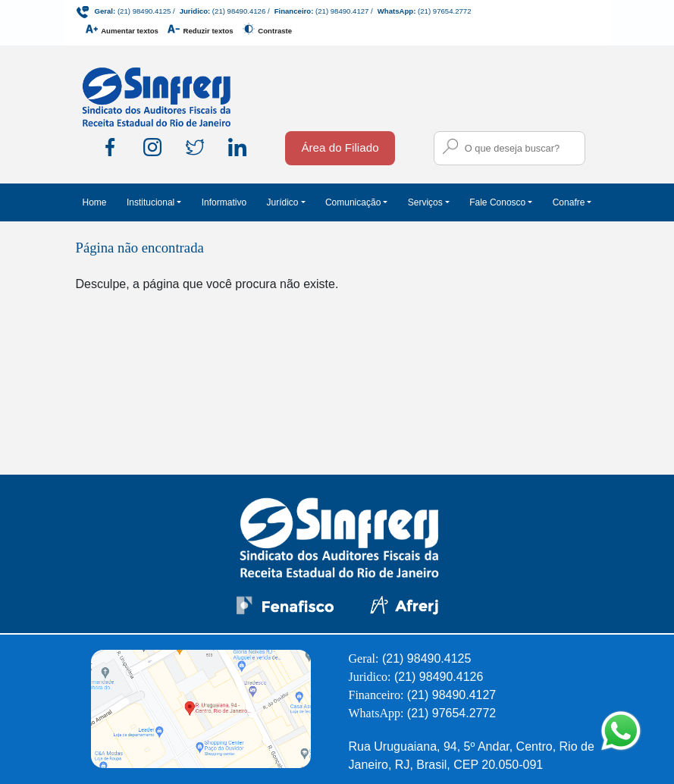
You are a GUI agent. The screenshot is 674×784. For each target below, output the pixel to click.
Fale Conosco (497, 202)
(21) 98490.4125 (144, 11)
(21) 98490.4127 (342, 11)
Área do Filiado (340, 147)
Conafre (569, 202)
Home (95, 202)
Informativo (224, 202)
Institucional (150, 202)
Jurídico (282, 202)
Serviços (425, 202)
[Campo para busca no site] (509, 148)
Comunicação (353, 202)
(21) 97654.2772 (444, 11)
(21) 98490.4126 (239, 11)
